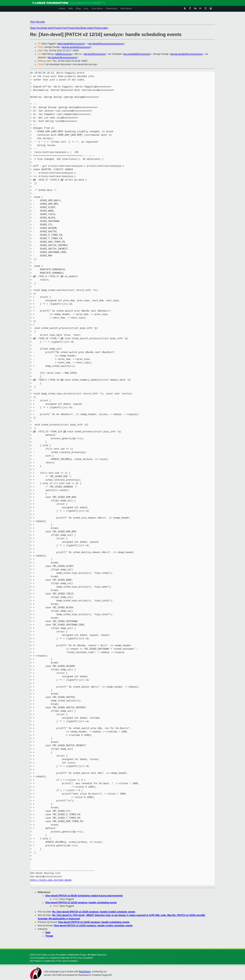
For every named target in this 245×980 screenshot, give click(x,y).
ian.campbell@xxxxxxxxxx (137, 54)
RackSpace (85, 972)
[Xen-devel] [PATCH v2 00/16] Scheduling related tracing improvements (84, 896)
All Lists (40, 22)
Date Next (47, 28)
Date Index (87, 28)
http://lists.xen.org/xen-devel (51, 880)
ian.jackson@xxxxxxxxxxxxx (62, 57)
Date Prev (36, 28)
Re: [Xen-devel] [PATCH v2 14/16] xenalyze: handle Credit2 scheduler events (94, 912)
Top (32, 22)
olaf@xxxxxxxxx (64, 54)
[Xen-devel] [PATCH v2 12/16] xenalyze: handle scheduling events (81, 903)
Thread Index (101, 28)
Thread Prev (60, 28)
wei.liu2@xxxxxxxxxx (95, 54)
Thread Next (74, 28)
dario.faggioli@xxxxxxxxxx (71, 44)
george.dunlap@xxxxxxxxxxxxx (187, 54)
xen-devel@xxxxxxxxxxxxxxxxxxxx (106, 44)
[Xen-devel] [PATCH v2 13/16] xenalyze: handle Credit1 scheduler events (93, 926)
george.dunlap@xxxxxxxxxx (76, 47)
